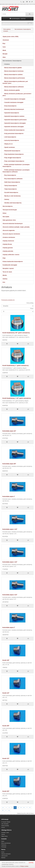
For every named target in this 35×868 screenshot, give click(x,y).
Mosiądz (5, 54)
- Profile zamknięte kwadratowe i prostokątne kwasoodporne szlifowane (16, 171)
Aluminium (6, 40)
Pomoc (3, 828)
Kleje (4, 258)
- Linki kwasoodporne (9, 137)
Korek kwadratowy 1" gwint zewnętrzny (16, 365)
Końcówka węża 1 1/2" (10, 562)
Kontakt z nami (5, 833)
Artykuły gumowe (8, 248)
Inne (4, 282)
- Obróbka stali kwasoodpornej (12, 203)
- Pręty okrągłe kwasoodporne (12, 158)
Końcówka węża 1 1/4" (10, 529)
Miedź (4, 50)
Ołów (4, 57)
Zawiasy (5, 279)
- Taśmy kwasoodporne (10, 186)
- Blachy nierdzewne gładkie (11, 90)
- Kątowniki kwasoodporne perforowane (15, 120)
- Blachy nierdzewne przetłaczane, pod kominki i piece (17, 95)
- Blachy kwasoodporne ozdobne (13, 75)
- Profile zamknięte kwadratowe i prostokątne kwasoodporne (16, 165)
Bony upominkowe (6, 843)
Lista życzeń (4, 856)
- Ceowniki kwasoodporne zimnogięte (14, 99)
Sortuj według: (30, 303)
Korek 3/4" (6, 791)
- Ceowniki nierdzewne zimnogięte (13, 102)
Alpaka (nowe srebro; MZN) (10, 37)
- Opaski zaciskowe (9, 147)
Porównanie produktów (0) (8, 300)
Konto (3, 852)
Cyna (4, 47)
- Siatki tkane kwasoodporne (11, 182)
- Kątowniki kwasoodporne (11, 113)
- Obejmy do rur (8, 144)
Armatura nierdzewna (9, 237)
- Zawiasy (6, 199)
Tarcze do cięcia (7, 272)
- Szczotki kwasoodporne (10, 192)
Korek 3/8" (6, 726)
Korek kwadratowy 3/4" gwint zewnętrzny (16, 333)
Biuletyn (3, 858)
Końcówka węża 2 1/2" (10, 595)
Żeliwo (4, 213)
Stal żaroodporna (8, 206)
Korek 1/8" (6, 660)
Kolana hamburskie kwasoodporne (13, 261)
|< (3, 808)
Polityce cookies (24, 866)
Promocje (4, 847)
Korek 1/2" (6, 758)
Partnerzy (4, 845)
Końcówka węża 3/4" (9, 464)
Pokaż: (32, 308)
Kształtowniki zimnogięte (10, 265)
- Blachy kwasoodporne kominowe (13, 71)
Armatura (6, 31)
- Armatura (6, 64)
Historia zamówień (6, 854)
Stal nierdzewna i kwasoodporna (23, 29)
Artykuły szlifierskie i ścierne (11, 255)
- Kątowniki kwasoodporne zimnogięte (14, 123)
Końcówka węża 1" (9, 496)
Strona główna (7, 29)
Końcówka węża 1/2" (9, 431)
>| (9, 810)
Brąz (4, 43)
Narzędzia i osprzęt (8, 268)
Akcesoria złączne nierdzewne (11, 234)
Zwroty (3, 834)
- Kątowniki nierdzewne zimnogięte (13, 127)
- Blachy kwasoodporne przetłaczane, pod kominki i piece (15, 82)
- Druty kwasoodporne (10, 106)
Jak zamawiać (5, 824)
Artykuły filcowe (7, 244)
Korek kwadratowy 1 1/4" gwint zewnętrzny (17, 398)
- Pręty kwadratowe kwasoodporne (13, 154)
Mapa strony (4, 836)
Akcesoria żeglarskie (9, 230)
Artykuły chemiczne (8, 241)
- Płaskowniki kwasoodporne (11, 151)
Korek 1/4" (6, 693)
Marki (3, 841)
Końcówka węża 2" (9, 627)
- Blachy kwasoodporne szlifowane (13, 87)
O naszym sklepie (6, 822)
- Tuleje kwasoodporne (10, 189)
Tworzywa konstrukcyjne (10, 210)
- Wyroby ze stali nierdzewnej (12, 196)
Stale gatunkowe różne (9, 220)
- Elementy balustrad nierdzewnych (13, 109)
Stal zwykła (6, 217)
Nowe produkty (5, 826)
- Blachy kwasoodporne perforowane (14, 78)
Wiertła (5, 275)
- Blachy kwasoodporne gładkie (12, 68)
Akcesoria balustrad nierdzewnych (13, 224)
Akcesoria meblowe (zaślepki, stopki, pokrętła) (16, 227)
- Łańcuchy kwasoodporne (11, 140)
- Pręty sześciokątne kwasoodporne (13, 161)
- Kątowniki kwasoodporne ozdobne (13, 116)
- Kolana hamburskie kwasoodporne (14, 130)
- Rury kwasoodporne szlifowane (13, 179)
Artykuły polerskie (8, 251)
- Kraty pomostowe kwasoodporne (13, 133)
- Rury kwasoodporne (9, 175)
